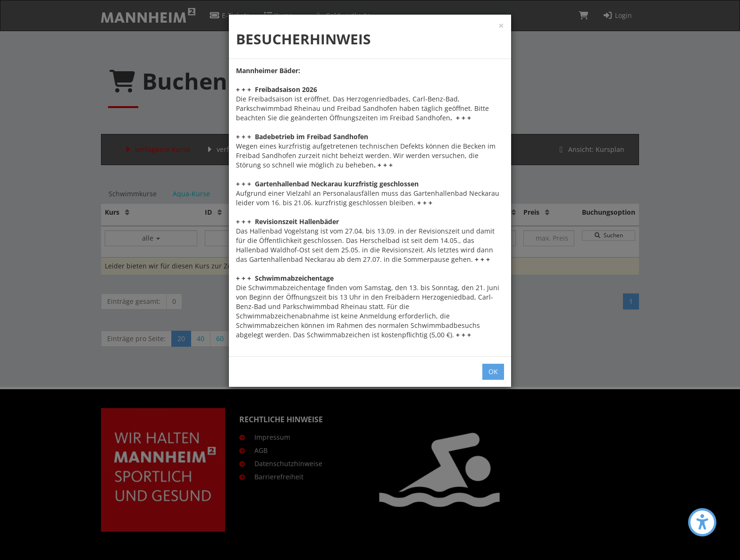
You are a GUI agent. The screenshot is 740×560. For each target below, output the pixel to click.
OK (493, 372)
